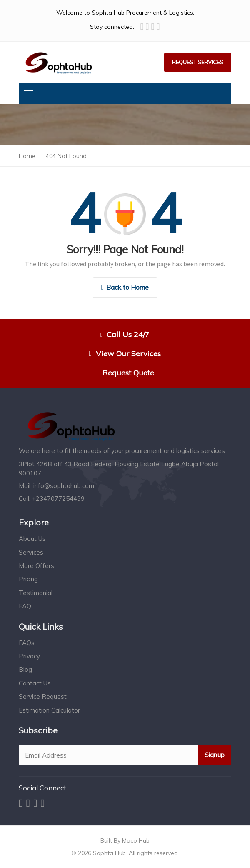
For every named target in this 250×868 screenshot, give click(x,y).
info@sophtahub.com (64, 486)
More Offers (36, 566)
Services (31, 552)
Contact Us (35, 683)
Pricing (28, 579)
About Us (32, 539)
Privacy (29, 656)
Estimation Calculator (49, 710)
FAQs (27, 643)
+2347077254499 (58, 499)
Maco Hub (135, 840)
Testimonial (36, 593)
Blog (25, 669)
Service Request (43, 697)
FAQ (25, 606)
